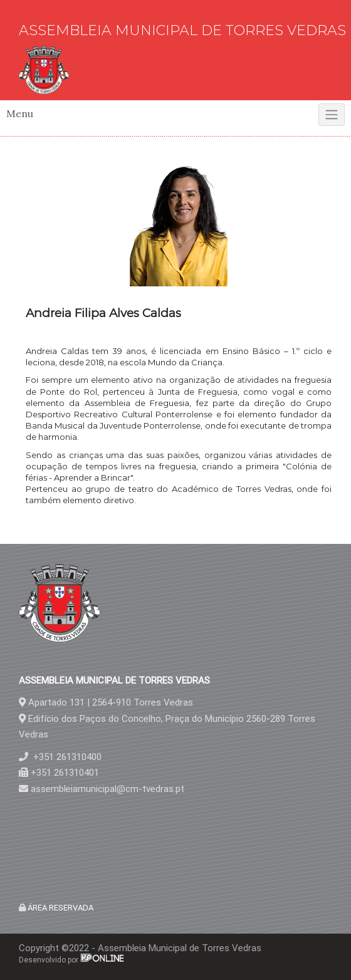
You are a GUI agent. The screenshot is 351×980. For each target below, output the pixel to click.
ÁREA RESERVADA (60, 908)
